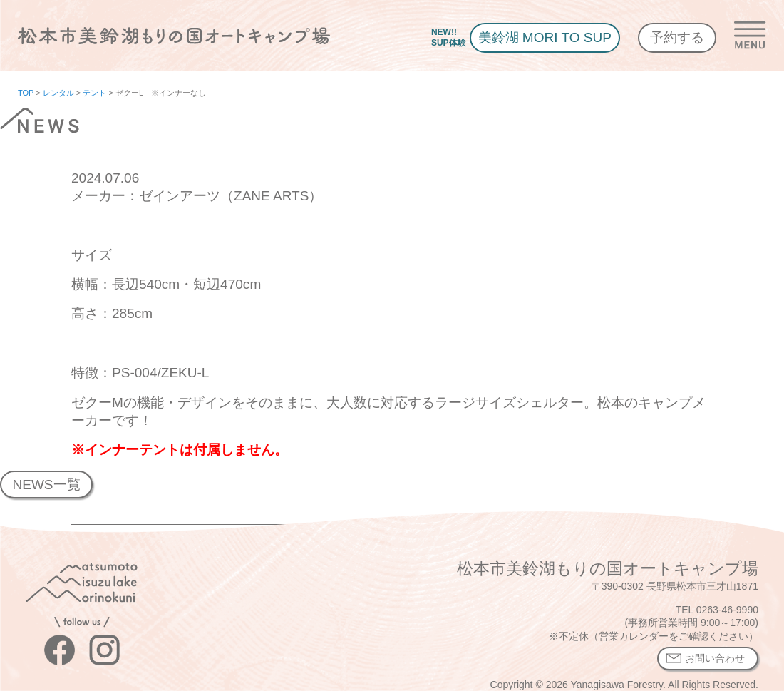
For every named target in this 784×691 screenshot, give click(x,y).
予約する (677, 37)
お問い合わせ (715, 658)
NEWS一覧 (46, 485)
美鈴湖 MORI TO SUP (545, 37)
